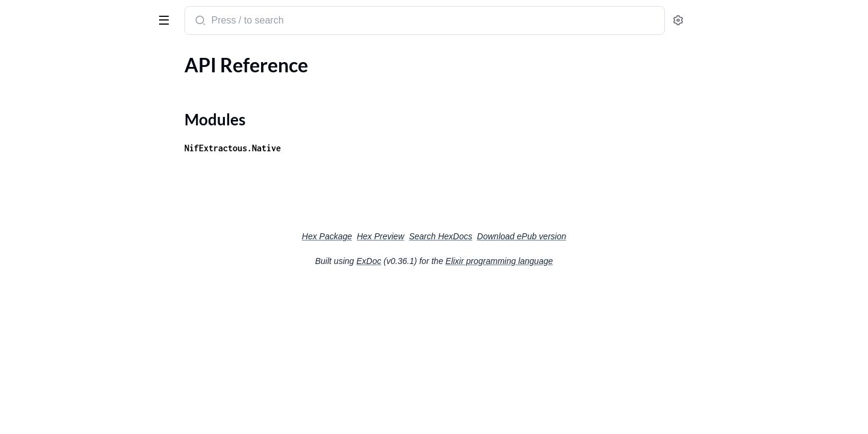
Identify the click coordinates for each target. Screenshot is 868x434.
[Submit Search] (290, 22)
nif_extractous (47, 14)
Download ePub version (612, 236)
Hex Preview (471, 236)
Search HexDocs (531, 236)
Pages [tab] (22, 56)
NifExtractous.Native (323, 148)
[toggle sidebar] (165, 19)
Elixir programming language (590, 261)
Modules (38, 102)
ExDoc (459, 261)
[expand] (169, 81)
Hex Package (417, 236)
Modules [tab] (68, 56)
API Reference (39, 80)
